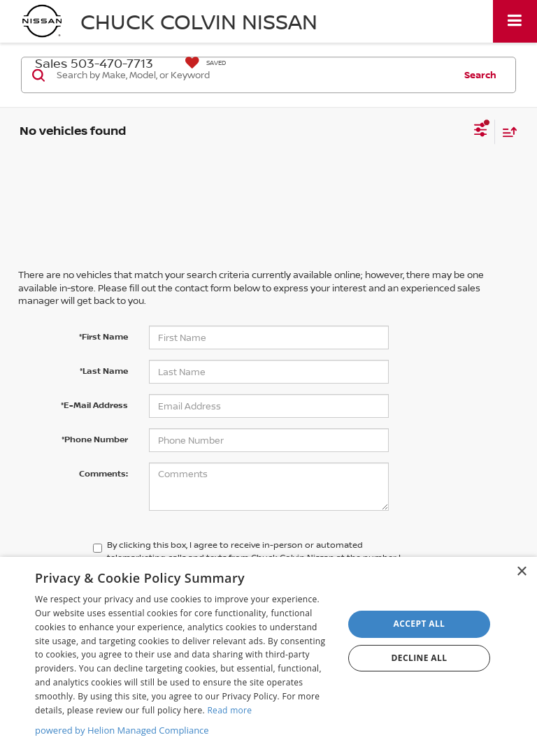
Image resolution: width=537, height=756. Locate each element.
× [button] (521, 572)
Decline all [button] (420, 658)
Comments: (103, 473)
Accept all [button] (420, 624)
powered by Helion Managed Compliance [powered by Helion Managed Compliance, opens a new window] (122, 730)
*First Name (103, 336)
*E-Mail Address (94, 405)
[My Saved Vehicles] (202, 63)
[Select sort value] (506, 132)
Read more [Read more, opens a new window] (229, 710)
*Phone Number (95, 439)
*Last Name (104, 371)
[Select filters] (481, 131)
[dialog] (268, 656)
